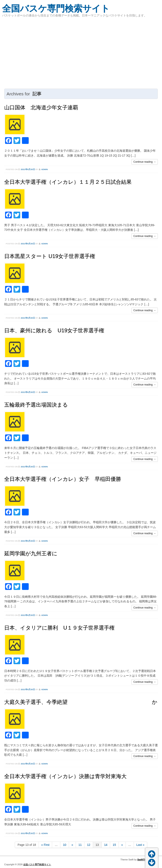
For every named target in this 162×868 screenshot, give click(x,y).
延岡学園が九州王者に (31, 553)
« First (45, 845)
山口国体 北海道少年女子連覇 (41, 107)
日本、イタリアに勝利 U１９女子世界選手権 (59, 628)
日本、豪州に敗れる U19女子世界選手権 (54, 330)
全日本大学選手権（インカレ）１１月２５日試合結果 (68, 182)
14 (106, 845)
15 (114, 845)
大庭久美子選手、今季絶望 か (81, 702)
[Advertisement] (81, 53)
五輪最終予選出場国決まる (36, 405)
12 (89, 845)
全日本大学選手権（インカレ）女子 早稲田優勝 (63, 479)
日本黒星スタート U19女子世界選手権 (50, 256)
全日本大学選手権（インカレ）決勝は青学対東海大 (65, 776)
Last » (140, 845)
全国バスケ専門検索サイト (56, 9)
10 (65, 845)
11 (80, 845)
